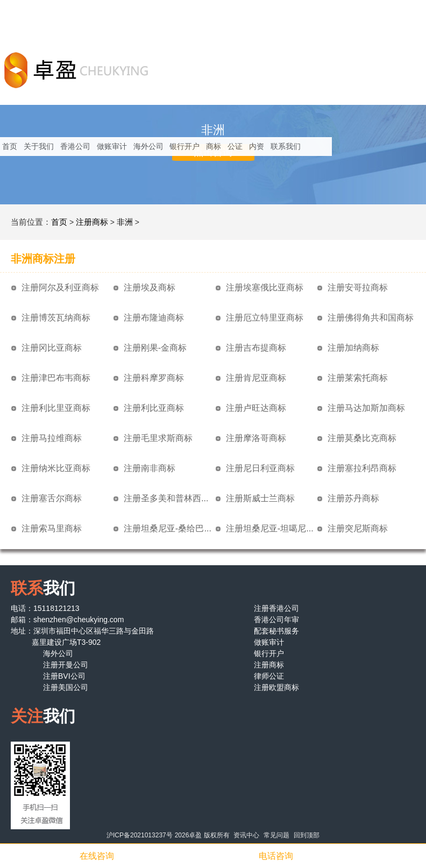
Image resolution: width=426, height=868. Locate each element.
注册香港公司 (276, 608)
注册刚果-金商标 (155, 348)
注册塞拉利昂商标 (362, 468)
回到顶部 (307, 835)
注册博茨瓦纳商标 (56, 318)
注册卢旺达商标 (256, 408)
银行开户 (184, 146)
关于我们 (39, 146)
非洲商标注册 (43, 259)
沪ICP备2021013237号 (140, 835)
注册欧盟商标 (276, 687)
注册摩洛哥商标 (256, 438)
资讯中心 (246, 835)
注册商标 (92, 222)
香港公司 (75, 146)
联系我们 (286, 146)
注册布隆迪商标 (154, 318)
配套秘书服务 (276, 631)
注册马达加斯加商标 (366, 408)
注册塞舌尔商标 (52, 498)
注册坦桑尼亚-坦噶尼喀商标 (279, 528)
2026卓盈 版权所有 (202, 835)
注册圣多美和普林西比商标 (175, 498)
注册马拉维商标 (52, 438)
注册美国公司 (66, 687)
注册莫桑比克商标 (362, 438)
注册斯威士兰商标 (260, 498)
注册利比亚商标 (154, 408)
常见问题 (276, 835)
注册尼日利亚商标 (260, 468)
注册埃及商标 (150, 287)
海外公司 (148, 146)
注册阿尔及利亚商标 (60, 287)
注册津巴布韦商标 (56, 378)
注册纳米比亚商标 (56, 468)
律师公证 (269, 676)
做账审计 (112, 146)
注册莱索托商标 (358, 378)
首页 (10, 146)
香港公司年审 (276, 620)
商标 (214, 146)
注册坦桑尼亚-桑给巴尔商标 (177, 528)
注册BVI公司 (64, 676)
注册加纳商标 (353, 348)
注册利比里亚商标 (56, 408)
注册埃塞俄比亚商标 (265, 287)
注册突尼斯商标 (358, 528)
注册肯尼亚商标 (256, 378)
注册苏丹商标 (353, 498)
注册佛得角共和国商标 (371, 318)
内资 (257, 146)
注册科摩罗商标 (154, 378)
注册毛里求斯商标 (158, 438)
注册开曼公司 (66, 665)
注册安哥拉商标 (358, 287)
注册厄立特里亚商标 (265, 318)
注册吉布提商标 (256, 348)
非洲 (125, 222)
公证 (235, 146)
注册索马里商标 (52, 528)
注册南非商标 (150, 468)
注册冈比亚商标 (52, 348)
